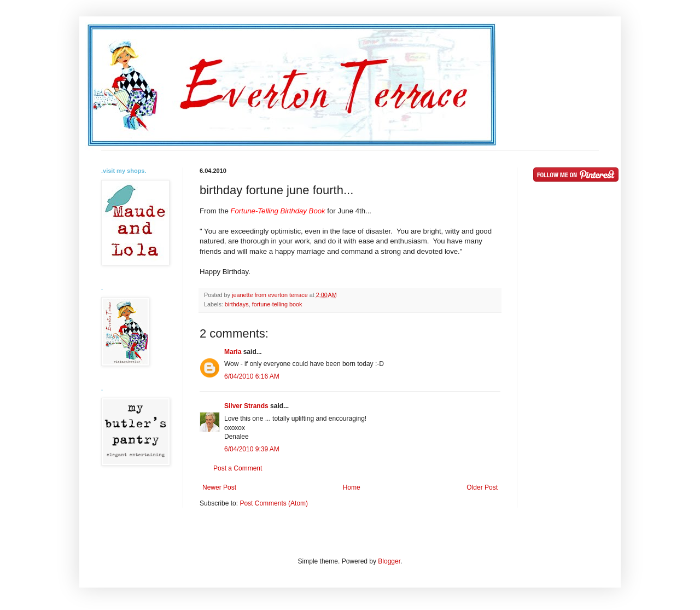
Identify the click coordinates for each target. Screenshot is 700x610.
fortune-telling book (277, 304)
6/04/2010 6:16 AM (252, 376)
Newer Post (219, 487)
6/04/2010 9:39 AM (252, 449)
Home (352, 487)
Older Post (482, 487)
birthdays (237, 304)
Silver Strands (246, 406)
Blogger (389, 561)
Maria (233, 352)
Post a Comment (238, 468)
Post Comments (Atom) (274, 503)
